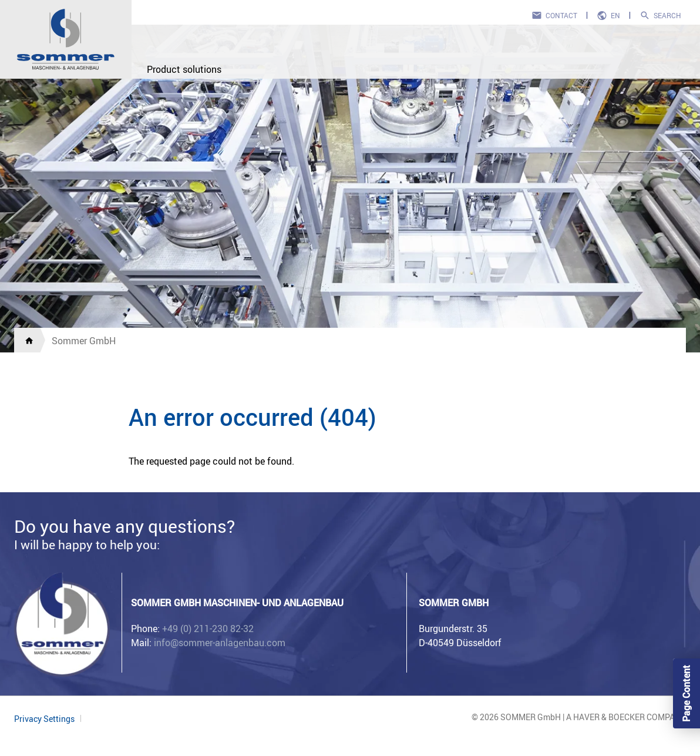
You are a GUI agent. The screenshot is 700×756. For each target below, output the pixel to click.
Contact (561, 15)
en (615, 15)
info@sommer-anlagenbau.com (220, 643)
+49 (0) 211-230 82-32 (208, 629)
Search (667, 15)
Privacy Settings (44, 719)
